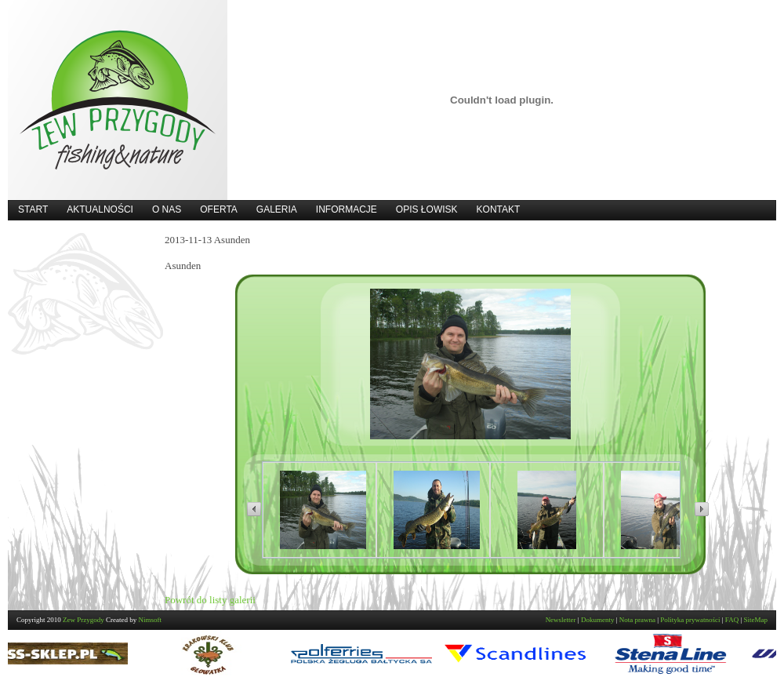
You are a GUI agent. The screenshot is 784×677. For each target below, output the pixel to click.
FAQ (732, 620)
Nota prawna (637, 620)
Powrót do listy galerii (210, 600)
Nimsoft (151, 620)
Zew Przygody (83, 620)
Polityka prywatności (690, 620)
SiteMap (756, 620)
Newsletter (561, 620)
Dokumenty (598, 620)
